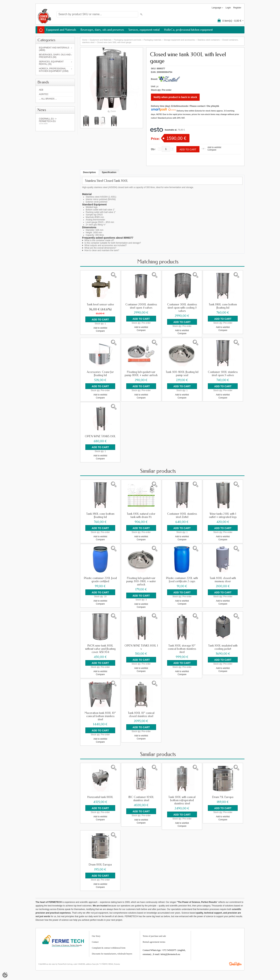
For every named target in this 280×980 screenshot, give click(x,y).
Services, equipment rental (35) (51, 63)
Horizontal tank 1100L (100, 796)
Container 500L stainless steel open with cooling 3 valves (182, 308)
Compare (212, 150)
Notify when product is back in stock (175, 97)
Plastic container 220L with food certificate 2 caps (182, 579)
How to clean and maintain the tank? (102, 250)
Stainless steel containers (209, 40)
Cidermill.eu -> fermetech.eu (55, 121)
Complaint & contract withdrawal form (109, 947)
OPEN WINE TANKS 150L (100, 436)
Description (89, 172)
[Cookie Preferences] (5, 975)
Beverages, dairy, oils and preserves (102, 30)
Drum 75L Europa (223, 796)
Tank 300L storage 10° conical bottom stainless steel (182, 648)
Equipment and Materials (61, 30)
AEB (41, 90)
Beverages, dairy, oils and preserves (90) (55, 56)
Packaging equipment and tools (128, 40)
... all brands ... (48, 99)
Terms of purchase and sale (154, 935)
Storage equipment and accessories (179, 40)
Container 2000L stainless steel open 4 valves (141, 306)
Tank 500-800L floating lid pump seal (182, 373)
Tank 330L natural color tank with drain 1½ (141, 515)
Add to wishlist (214, 147)
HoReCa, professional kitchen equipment (188, 30)
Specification (109, 172)
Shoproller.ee (235, 963)
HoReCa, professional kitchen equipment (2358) (54, 70)
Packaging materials (153, 40)
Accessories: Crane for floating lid (100, 373)
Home (85, 40)
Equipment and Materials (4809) (54, 49)
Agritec (44, 94)
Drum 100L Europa (100, 864)
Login (228, 8)
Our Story (96, 935)
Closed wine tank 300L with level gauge (114, 42)
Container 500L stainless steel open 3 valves (223, 373)
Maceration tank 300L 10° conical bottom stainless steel (100, 715)
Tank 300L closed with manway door (223, 579)
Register (237, 8)
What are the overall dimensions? (100, 248)
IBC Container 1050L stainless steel (141, 798)
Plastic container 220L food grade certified (100, 579)
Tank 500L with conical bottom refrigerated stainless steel (182, 799)
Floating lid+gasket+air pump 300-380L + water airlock (141, 581)
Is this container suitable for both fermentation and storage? (113, 243)
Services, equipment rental (144, 30)
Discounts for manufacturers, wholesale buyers (112, 952)
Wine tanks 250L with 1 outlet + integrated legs (223, 515)
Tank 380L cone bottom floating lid (223, 306)
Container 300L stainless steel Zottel (182, 515)
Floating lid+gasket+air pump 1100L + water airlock (141, 373)
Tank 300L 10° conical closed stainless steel (141, 714)
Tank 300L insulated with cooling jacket (223, 647)
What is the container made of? (99, 240)
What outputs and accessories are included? (106, 245)
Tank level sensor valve (100, 305)
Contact (95, 941)
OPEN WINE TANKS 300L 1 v (141, 647)
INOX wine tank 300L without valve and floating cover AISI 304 (100, 648)
